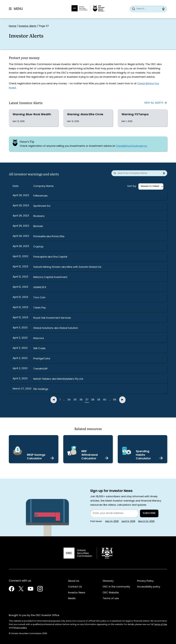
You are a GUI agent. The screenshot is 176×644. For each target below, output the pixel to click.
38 (93, 400)
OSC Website (111, 593)
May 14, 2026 (112, 521)
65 (115, 400)
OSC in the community (116, 587)
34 (69, 400)
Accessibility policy (149, 587)
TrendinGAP (40, 369)
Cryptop (38, 247)
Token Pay (40, 308)
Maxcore (39, 338)
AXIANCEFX (40, 287)
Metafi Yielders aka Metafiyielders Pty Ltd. (58, 379)
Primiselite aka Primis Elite (49, 237)
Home (12, 26)
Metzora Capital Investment (50, 277)
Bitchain (38, 226)
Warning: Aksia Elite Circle (85, 115)
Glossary (108, 581)
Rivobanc (39, 216)
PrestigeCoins (42, 359)
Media (72, 599)
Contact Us (75, 587)
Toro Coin (39, 298)
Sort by (132, 186)
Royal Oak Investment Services (52, 318)
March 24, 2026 (146, 521)
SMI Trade (39, 349)
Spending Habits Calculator (143, 455)
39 (99, 400)
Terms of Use (160, 625)
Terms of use (111, 599)
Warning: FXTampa (135, 115)
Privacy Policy (145, 581)
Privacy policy (20, 628)
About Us (74, 581)
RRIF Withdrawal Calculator (90, 455)
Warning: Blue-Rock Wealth (32, 115)
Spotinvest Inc (42, 206)
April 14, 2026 (128, 521)
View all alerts (154, 103)
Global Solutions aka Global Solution (56, 328)
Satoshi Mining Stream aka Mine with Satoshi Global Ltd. (67, 267)
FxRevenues (40, 196)
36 (81, 400)
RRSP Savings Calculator (36, 457)
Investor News (77, 593)
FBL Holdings (41, 389)
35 (75, 400)
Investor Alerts (28, 26)
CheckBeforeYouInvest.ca (131, 146)
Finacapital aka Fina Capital (50, 257)
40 (105, 400)
